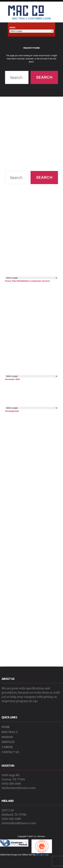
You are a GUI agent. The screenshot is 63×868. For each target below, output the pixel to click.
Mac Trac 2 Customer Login (32, 19)
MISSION (7, 737)
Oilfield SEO (27, 855)
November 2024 (12, 379)
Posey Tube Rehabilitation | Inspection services (27, 281)
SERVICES (8, 742)
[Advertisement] (30, 134)
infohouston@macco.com (19, 788)
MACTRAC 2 (10, 732)
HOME (6, 727)
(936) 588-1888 (11, 784)
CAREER (7, 747)
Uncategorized (12, 411)
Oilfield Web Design (9, 855)
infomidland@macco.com (19, 823)
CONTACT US (10, 752)
